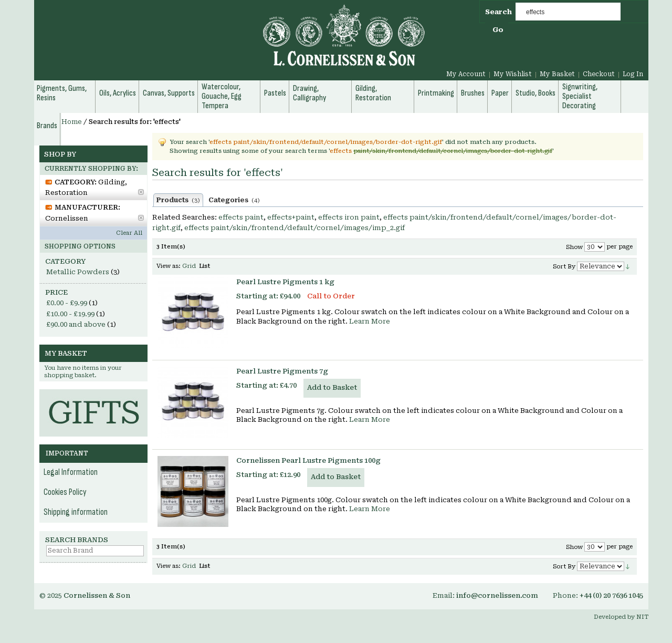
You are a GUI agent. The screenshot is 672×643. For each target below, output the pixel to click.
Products (178, 200)
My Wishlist (513, 74)
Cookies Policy (65, 492)
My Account (466, 74)
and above (76, 324)
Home (72, 122)
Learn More (370, 321)
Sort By (564, 267)
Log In (633, 74)
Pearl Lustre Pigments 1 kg (285, 282)
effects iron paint (349, 217)
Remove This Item (141, 192)
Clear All (129, 233)
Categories (234, 200)
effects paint (241, 217)
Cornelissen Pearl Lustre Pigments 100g (308, 460)
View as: (169, 266)
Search (498, 12)
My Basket (557, 74)
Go (498, 30)
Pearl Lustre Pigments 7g (282, 371)
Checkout (599, 74)
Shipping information (76, 512)
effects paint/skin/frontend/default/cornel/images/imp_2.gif (295, 228)
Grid (189, 266)
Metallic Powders (78, 272)
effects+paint (291, 217)
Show (574, 247)
